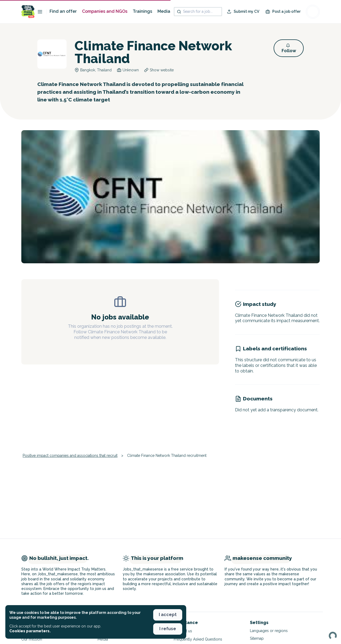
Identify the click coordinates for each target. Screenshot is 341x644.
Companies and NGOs (105, 11)
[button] (289, 48)
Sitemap (257, 638)
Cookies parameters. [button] (30, 631)
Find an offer (63, 11)
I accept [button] (168, 615)
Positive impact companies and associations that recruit (70, 456)
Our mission (32, 639)
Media (164, 11)
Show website (162, 70)
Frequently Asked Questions (198, 639)
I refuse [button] (168, 629)
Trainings (142, 11)
